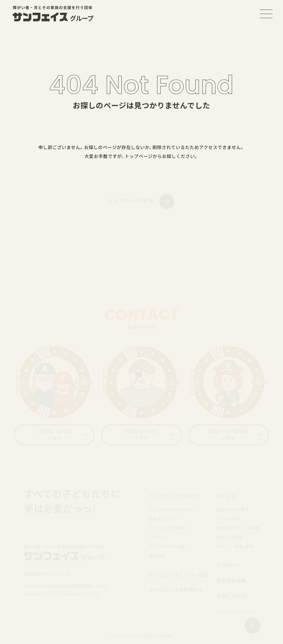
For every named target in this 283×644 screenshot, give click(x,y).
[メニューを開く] (266, 14)
